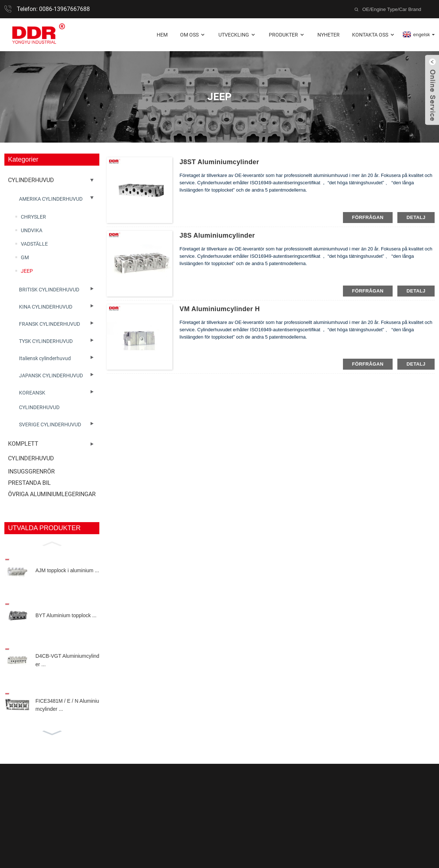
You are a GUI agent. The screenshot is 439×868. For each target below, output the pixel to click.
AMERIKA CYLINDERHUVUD (51, 199)
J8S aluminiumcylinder (217, 235)
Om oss (193, 35)
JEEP (27, 271)
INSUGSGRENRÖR (31, 471)
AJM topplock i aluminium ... (67, 570)
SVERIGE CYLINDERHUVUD (50, 424)
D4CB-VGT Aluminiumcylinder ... (67, 660)
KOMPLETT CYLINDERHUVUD (31, 451)
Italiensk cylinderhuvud (45, 358)
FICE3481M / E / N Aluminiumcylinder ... (67, 705)
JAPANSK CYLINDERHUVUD (51, 375)
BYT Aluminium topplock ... (66, 615)
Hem (162, 35)
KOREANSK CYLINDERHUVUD (39, 400)
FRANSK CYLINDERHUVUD (49, 324)
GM (25, 257)
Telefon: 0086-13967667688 (53, 9)
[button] (52, 543)
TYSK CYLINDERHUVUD (46, 341)
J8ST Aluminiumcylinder (219, 162)
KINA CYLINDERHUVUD (46, 307)
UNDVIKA (32, 230)
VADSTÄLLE (34, 244)
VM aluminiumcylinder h (220, 309)
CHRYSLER (33, 217)
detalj (416, 217)
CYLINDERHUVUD (31, 180)
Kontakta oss (374, 35)
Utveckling (237, 35)
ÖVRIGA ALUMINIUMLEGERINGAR (52, 494)
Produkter (287, 35)
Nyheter (329, 35)
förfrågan (368, 217)
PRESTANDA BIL (29, 483)
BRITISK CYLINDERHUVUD (49, 290)
